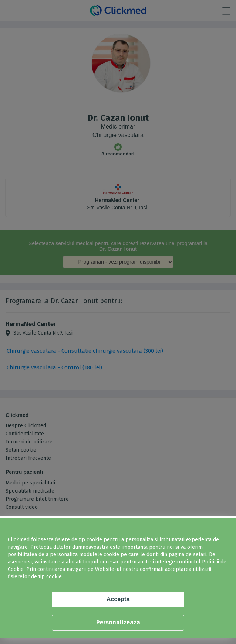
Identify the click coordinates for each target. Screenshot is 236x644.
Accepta (118, 599)
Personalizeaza (118, 622)
